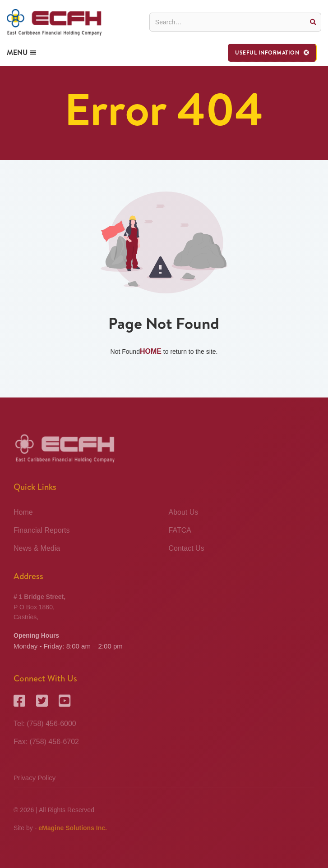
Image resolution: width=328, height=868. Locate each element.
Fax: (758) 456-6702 (46, 742)
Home (151, 351)
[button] (272, 53)
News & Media (37, 548)
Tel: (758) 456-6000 (45, 724)
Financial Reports (42, 530)
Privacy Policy (35, 778)
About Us (184, 512)
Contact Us (187, 548)
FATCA (180, 530)
